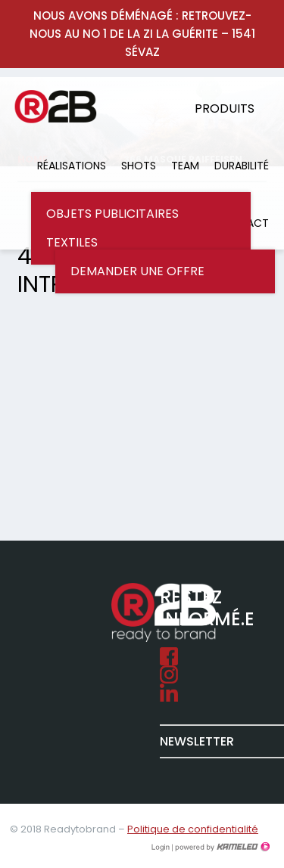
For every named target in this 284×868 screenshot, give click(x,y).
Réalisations (72, 166)
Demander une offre (137, 271)
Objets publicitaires (112, 214)
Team (185, 166)
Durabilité (242, 166)
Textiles (72, 242)
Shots (139, 166)
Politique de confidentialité (193, 829)
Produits (225, 108)
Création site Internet (221, 847)
